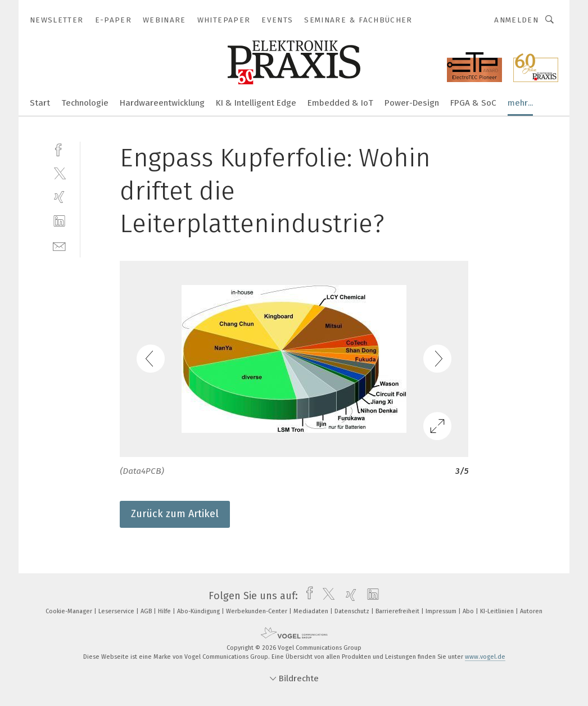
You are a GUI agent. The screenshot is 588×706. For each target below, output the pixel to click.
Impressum (442, 611)
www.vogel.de (485, 657)
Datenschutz (353, 611)
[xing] (59, 197)
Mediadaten (312, 611)
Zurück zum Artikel (175, 514)
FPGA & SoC (473, 103)
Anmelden (516, 20)
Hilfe (165, 611)
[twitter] (59, 173)
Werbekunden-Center (257, 611)
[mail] (59, 245)
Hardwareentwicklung (162, 103)
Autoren (531, 611)
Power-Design (412, 103)
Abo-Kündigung (199, 611)
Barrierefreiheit (398, 611)
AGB (147, 611)
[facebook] (59, 149)
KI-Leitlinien (498, 611)
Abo (469, 611)
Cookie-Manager (70, 611)
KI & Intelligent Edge (256, 103)
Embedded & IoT (340, 103)
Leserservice (117, 611)
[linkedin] (59, 221)
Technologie (85, 103)
